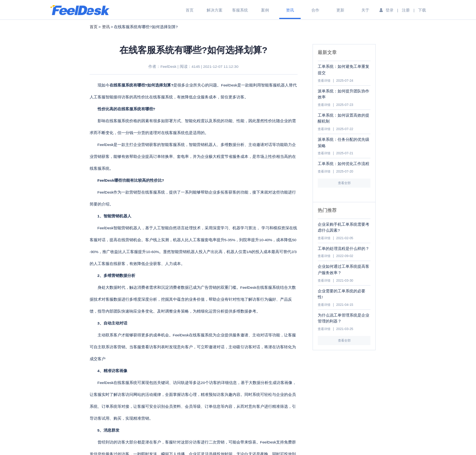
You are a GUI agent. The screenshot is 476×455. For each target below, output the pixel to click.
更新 (340, 10)
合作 (315, 10)
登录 (390, 10)
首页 (190, 10)
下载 (422, 10)
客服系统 (240, 10)
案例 (265, 10)
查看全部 (344, 183)
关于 (365, 10)
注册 (406, 10)
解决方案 (215, 10)
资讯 (290, 10)
